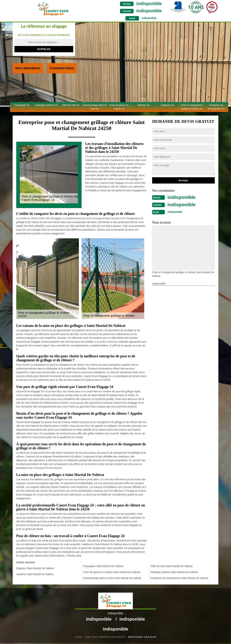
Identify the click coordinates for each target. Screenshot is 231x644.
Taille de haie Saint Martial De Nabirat (171, 566)
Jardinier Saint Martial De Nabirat (35, 574)
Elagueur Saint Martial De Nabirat (35, 568)
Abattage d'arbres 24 (46, 105)
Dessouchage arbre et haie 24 (95, 107)
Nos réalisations (28, 68)
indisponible (124, 4)
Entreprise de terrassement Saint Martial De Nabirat (179, 578)
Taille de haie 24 (71, 105)
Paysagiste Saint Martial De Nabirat (103, 566)
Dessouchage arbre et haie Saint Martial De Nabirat (112, 578)
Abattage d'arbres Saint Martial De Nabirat (174, 572)
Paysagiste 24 (22, 105)
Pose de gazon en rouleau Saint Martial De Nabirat (112, 572)
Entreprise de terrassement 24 (216, 107)
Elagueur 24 (167, 105)
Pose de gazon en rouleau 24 (119, 107)
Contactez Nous (62, 68)
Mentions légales (142, 638)
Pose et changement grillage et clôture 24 (192, 107)
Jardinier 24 (143, 105)
